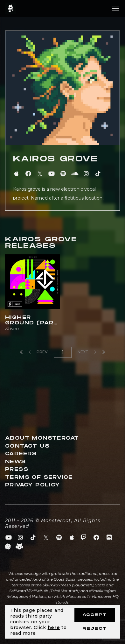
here (54, 627)
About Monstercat (42, 438)
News (16, 462)
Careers (21, 454)
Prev (38, 352)
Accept (95, 615)
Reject (94, 629)
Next (87, 352)
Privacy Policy (33, 485)
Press (17, 469)
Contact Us (27, 446)
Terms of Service (39, 477)
